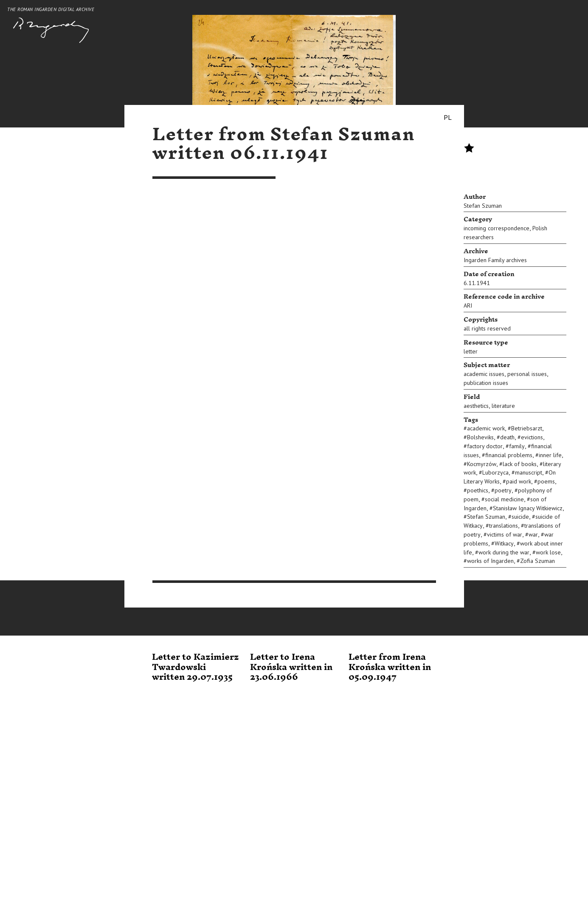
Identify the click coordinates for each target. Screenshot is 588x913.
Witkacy (504, 543)
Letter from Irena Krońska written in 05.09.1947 (390, 667)
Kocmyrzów (482, 464)
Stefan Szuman (483, 206)
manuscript (529, 472)
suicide (520, 517)
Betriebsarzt (527, 428)
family (517, 446)
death (507, 437)
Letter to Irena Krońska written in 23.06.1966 (291, 667)
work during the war (504, 552)
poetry (503, 490)
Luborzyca (495, 472)
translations (504, 526)
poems (546, 481)
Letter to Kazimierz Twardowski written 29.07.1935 (196, 667)
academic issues (484, 374)
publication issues (486, 383)
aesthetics (476, 406)
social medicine (504, 499)
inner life (550, 455)
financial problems (509, 455)
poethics (478, 490)
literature (503, 406)
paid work (519, 481)
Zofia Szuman (537, 561)
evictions (532, 437)
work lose (548, 552)
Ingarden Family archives (495, 260)
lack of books (520, 464)
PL (448, 117)
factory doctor (485, 446)
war (533, 534)
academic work (486, 428)
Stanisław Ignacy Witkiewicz (528, 508)
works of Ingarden (490, 561)
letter (471, 351)
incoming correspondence (497, 228)
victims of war (505, 534)
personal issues (527, 374)
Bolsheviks (480, 437)
